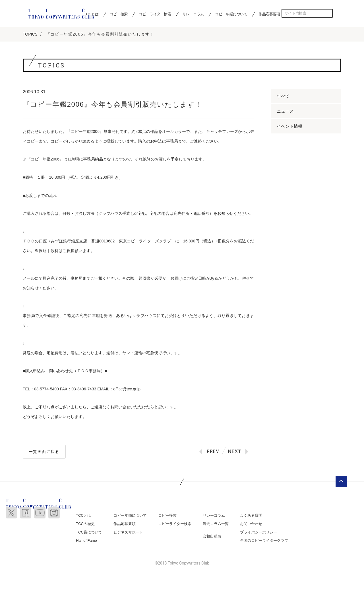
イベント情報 (289, 126)
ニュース (285, 111)
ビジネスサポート (128, 532)
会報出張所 (212, 536)
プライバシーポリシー (258, 532)
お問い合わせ (251, 524)
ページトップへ (341, 481)
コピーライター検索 (155, 14)
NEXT (234, 451)
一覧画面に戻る (44, 452)
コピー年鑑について (231, 14)
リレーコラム (193, 14)
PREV (213, 451)
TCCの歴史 (85, 524)
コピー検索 (119, 14)
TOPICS (30, 34)
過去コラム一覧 (216, 524)
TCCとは (83, 515)
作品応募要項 (269, 14)
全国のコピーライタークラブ (264, 540)
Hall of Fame (86, 540)
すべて (283, 96)
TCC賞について (89, 532)
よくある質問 (251, 515)
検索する (328, 13)
